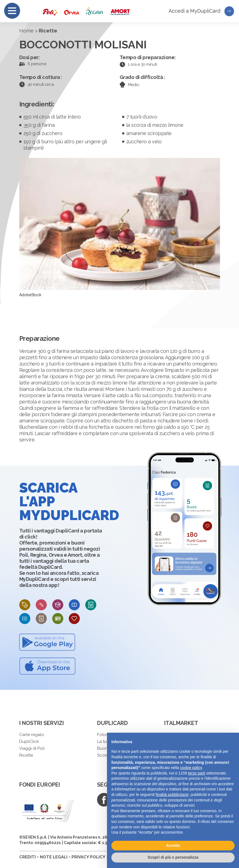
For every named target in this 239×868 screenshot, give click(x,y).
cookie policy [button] (191, 768)
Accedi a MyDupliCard (201, 11)
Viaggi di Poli (32, 748)
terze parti (197, 773)
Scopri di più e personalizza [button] (173, 857)
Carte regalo (32, 735)
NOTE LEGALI (54, 857)
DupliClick (29, 741)
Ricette (26, 755)
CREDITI (28, 857)
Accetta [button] (173, 845)
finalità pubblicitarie (172, 795)
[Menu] (12, 11)
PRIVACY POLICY (88, 857)
